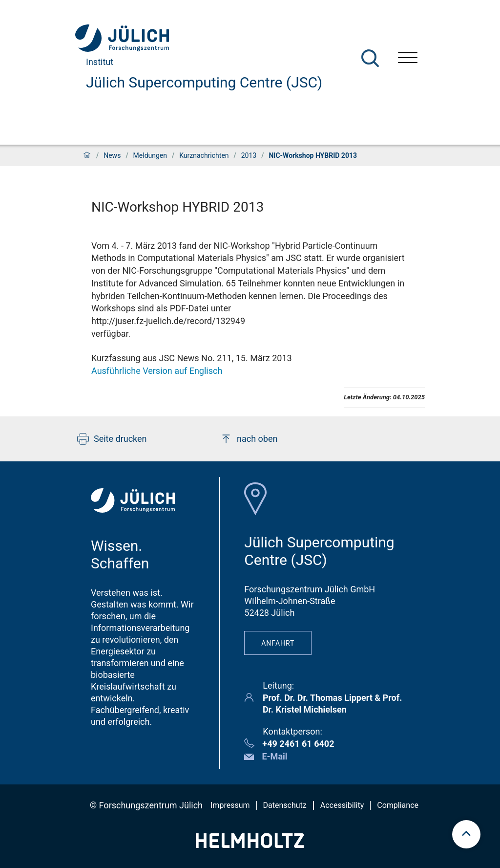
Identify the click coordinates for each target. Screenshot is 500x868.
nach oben (249, 439)
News (112, 155)
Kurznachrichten (204, 155)
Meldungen (150, 155)
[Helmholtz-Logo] (250, 845)
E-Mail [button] (274, 756)
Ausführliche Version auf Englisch (157, 371)
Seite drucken (112, 439)
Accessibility (342, 805)
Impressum (230, 805)
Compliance (398, 805)
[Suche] (370, 58)
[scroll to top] (466, 834)
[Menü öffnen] (408, 59)
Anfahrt (278, 643)
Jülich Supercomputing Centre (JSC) (204, 82)
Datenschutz (285, 805)
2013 (249, 155)
